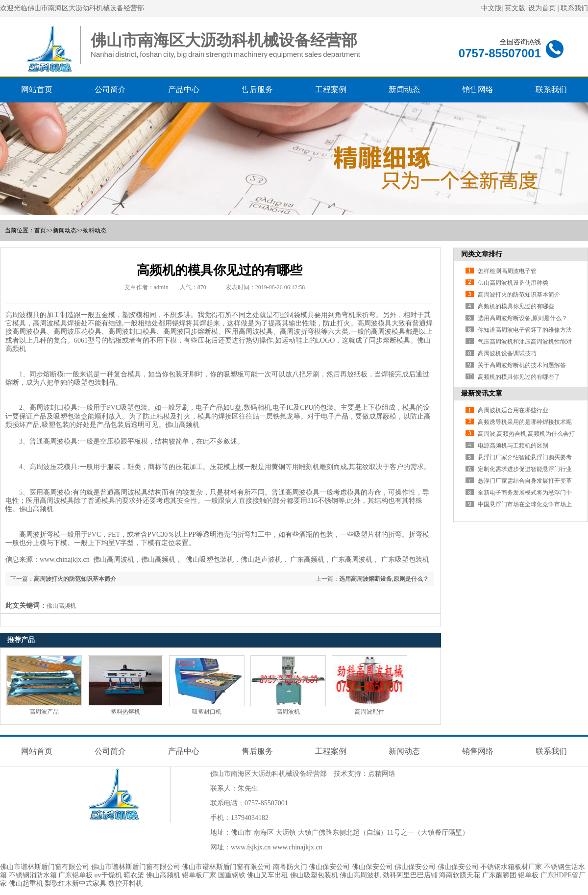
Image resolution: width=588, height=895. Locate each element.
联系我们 (574, 8)
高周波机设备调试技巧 (507, 353)
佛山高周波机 (114, 559)
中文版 (491, 8)
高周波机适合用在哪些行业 (513, 410)
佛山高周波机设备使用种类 (513, 283)
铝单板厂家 (199, 875)
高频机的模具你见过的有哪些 (516, 306)
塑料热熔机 (125, 712)
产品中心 (184, 89)
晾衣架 (134, 875)
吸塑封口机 (207, 712)
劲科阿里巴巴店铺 (410, 875)
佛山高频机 (182, 425)
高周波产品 (44, 712)
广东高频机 (307, 559)
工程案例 (331, 89)
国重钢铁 (232, 875)
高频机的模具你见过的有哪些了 (519, 377)
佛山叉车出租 (268, 875)
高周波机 (288, 712)
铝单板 (528, 875)
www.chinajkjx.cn (297, 847)
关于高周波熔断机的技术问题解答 (522, 365)
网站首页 (37, 89)
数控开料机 (125, 883)
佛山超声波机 (261, 559)
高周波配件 (369, 712)
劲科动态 (95, 230)
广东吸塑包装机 (405, 559)
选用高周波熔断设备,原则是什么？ (384, 579)
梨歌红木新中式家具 (75, 883)
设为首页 (542, 8)
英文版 (515, 8)
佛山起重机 (26, 883)
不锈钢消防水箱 (33, 875)
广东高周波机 (352, 559)
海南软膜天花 (460, 875)
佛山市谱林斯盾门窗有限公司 (45, 867)
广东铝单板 (75, 875)
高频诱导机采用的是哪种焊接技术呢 (525, 422)
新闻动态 (404, 89)
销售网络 (478, 89)
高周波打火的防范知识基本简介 (75, 579)
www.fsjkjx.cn (251, 847)
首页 (40, 230)
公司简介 (110, 89)
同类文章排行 (482, 254)
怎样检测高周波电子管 (507, 271)
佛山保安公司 (329, 867)
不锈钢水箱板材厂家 (511, 867)
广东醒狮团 (499, 875)
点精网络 (382, 774)
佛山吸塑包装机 (210, 559)
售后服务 (257, 89)
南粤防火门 (290, 867)
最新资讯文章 (482, 393)
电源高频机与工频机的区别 (513, 446)
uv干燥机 (108, 875)
